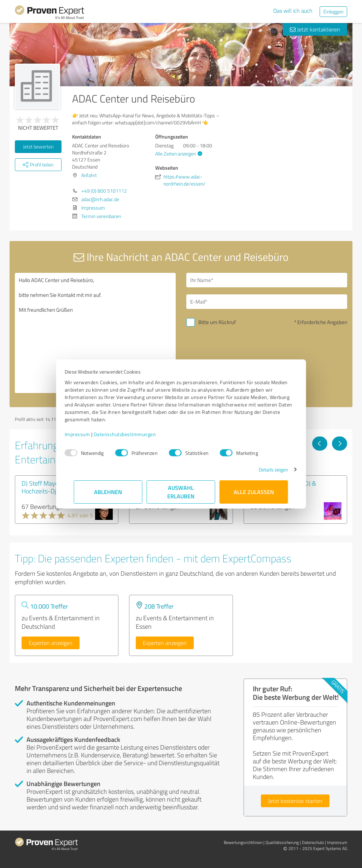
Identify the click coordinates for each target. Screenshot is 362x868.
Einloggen (333, 11)
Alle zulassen (254, 492)
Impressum (87, 434)
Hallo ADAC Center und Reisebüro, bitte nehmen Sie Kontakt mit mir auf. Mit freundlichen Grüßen (95, 333)
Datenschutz (313, 842)
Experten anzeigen (51, 643)
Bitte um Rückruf (217, 322)
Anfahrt (89, 175)
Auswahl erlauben (181, 492)
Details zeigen (264, 470)
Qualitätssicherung (282, 842)
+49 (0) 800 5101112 (104, 191)
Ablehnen (108, 492)
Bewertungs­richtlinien (243, 842)
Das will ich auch (293, 11)
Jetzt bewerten (38, 146)
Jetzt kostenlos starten (295, 801)
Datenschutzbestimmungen (134, 434)
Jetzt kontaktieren (315, 29)
